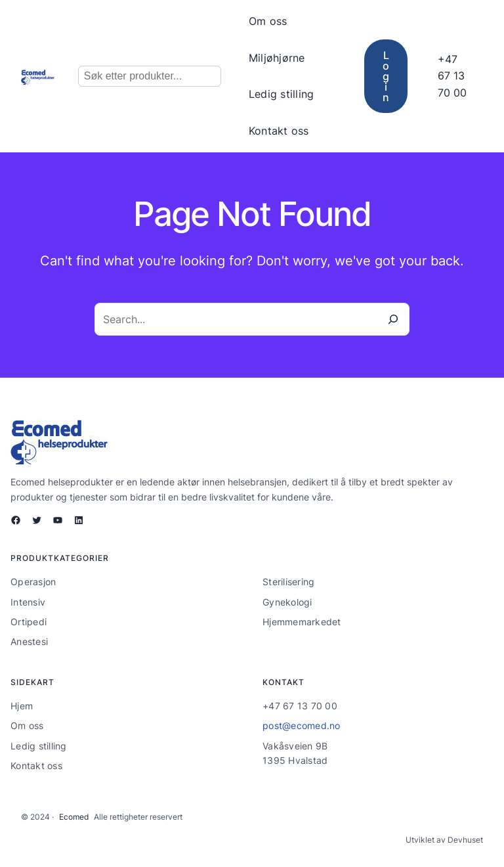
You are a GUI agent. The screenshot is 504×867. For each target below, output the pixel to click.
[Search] (393, 319)
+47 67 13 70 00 (452, 76)
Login (386, 76)
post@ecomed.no (302, 725)
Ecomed (74, 817)
